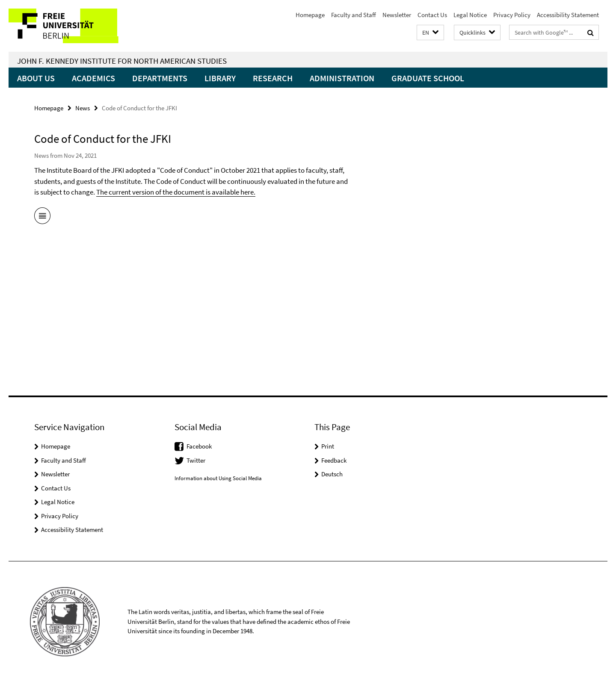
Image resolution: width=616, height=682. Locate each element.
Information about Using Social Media (218, 478)
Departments (160, 78)
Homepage (310, 15)
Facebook (199, 446)
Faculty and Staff (354, 15)
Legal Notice (470, 15)
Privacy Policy (512, 15)
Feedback (334, 460)
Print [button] (328, 446)
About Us (36, 78)
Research (273, 78)
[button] (430, 33)
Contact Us (432, 15)
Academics (93, 78)
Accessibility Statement (568, 15)
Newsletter (397, 15)
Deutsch (332, 474)
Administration (342, 78)
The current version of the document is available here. (176, 192)
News (83, 108)
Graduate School (428, 78)
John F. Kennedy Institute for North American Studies (122, 61)
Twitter (196, 460)
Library (220, 78)
